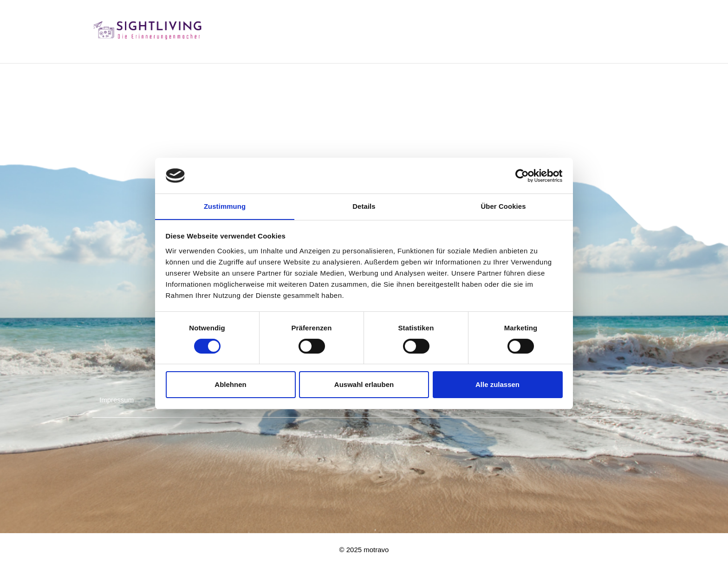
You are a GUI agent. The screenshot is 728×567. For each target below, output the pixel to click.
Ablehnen (230, 385)
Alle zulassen (497, 385)
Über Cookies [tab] (503, 206)
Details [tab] (364, 206)
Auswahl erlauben (364, 385)
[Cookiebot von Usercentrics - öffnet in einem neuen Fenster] (522, 175)
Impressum (117, 400)
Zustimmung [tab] (225, 206)
